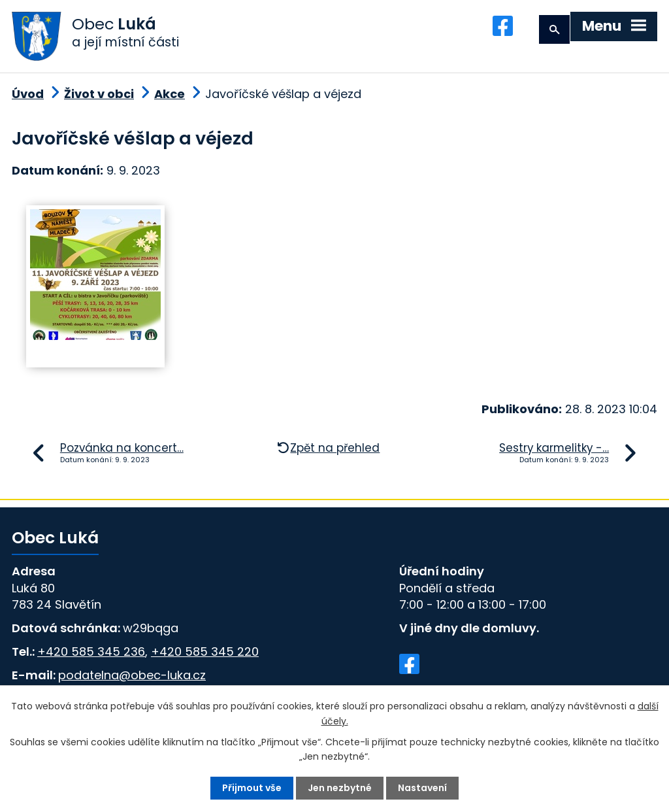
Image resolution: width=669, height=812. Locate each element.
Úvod (28, 95)
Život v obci (99, 95)
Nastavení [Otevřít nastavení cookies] (422, 788)
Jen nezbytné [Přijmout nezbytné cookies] (340, 788)
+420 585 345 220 (205, 652)
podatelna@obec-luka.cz (132, 676)
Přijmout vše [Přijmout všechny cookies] (252, 788)
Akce (170, 95)
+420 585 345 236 (91, 652)
